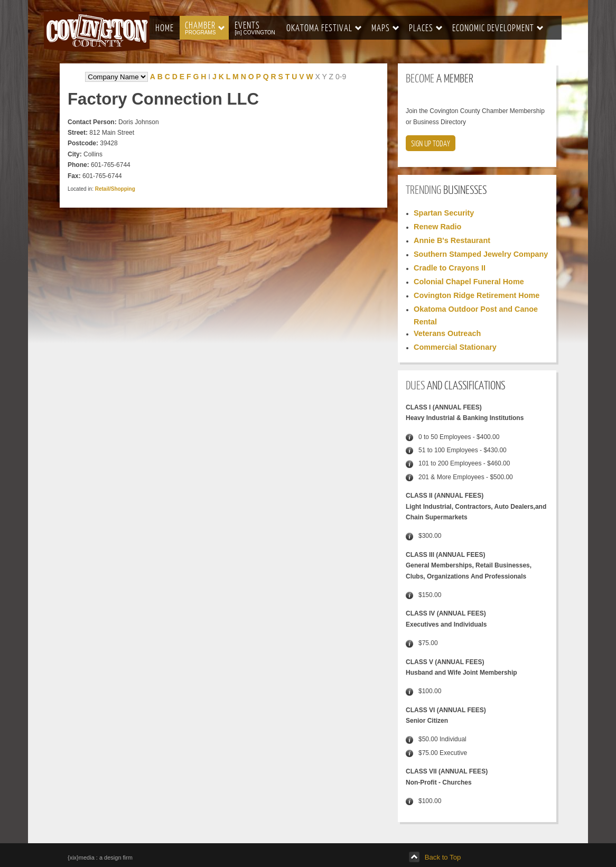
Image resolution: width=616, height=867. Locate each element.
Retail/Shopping (115, 189)
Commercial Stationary (455, 347)
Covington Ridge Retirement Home (477, 295)
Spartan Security (444, 213)
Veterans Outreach (447, 333)
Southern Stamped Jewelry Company (481, 254)
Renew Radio (437, 227)
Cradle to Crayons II (450, 268)
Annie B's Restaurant (452, 240)
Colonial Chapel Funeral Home (469, 282)
